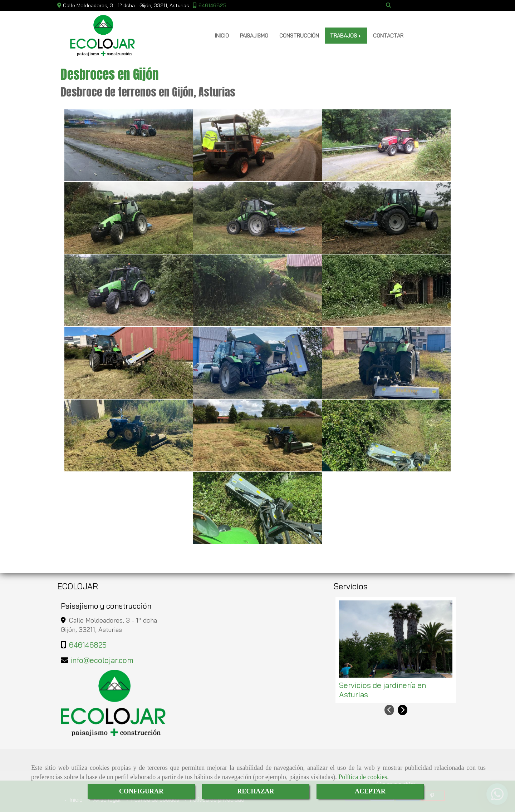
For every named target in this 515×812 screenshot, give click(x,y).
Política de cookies (363, 777)
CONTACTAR (388, 36)
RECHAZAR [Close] (256, 791)
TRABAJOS (346, 36)
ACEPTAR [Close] (370, 791)
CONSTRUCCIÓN (299, 36)
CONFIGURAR (141, 791)
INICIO (222, 36)
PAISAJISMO (254, 36)
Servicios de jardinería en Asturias (382, 690)
